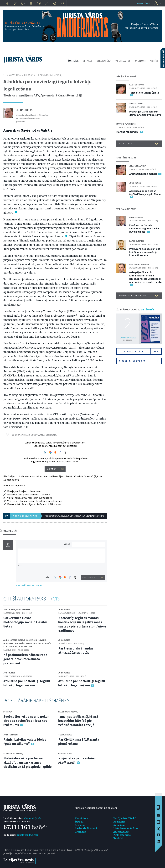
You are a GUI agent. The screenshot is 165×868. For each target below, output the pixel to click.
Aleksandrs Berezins (139, 264)
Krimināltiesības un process (139, 296)
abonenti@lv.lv (33, 818)
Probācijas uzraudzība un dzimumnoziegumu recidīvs (145, 113)
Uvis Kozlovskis (38, 640)
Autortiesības (122, 832)
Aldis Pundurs (10, 647)
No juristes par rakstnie (77, 760)
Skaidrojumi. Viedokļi (51, 75)
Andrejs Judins (137, 104)
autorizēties (143, 3)
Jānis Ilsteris (10, 640)
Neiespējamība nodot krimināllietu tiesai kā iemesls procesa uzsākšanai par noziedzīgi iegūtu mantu (145, 277)
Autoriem (119, 825)
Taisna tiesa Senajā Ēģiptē (144, 93)
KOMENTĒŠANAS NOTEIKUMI (29, 585)
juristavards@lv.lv (27, 835)
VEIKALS (88, 61)
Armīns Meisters (27, 643)
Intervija (8, 712)
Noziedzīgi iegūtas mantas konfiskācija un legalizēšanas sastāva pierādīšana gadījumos (82, 624)
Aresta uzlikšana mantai (143, 174)
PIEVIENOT (89, 577)
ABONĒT (52, 469)
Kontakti (119, 838)
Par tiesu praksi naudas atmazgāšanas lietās (76, 650)
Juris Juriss (24, 110)
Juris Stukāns (25, 647)
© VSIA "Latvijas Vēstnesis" (91, 850)
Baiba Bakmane (23, 610)
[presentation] (89, 569)
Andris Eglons (136, 217)
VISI (57, 599)
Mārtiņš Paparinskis (126, 124)
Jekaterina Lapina (138, 166)
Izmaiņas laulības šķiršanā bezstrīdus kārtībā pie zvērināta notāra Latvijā (78, 721)
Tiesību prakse (65, 735)
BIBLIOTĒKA (104, 61)
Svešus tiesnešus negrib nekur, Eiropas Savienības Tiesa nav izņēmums (26, 721)
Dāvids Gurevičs (137, 241)
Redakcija (119, 822)
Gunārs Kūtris (11, 643)
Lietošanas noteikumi (126, 828)
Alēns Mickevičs (43, 643)
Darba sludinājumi (86, 828)
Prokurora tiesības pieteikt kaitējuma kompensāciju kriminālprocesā (145, 252)
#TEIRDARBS (123, 61)
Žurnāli (79, 822)
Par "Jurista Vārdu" (125, 818)
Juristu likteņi (11, 735)
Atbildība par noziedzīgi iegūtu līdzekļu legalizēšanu (27, 683)
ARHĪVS (154, 61)
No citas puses (65, 753)
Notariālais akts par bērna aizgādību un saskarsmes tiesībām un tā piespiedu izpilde (28, 762)
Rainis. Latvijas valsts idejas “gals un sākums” (25, 742)
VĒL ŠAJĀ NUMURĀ (126, 76)
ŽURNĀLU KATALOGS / (136, 309)
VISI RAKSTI (139, 144)
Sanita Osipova (137, 85)
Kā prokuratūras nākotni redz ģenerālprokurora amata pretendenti (25, 659)
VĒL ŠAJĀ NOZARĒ (126, 209)
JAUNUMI (140, 61)
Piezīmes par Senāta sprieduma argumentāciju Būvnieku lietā (144, 228)
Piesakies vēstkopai (139, 361)
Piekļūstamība (122, 835)
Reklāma (80, 825)
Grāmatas (81, 832)
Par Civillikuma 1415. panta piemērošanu (79, 742)
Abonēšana (81, 818)
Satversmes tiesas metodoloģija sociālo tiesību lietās (25, 622)
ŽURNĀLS (73, 61)
